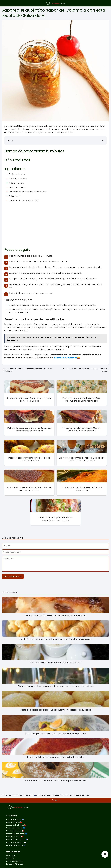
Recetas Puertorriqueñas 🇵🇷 (17, 840)
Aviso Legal (11, 855)
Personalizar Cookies (14, 861)
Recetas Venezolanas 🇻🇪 (16, 845)
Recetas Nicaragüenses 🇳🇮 (17, 834)
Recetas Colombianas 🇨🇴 (16, 825)
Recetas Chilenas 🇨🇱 (14, 822)
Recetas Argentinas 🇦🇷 (15, 819)
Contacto (10, 858)
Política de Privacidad (15, 864)
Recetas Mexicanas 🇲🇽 (15, 831)
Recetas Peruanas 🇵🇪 (14, 837)
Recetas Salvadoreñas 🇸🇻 (16, 843)
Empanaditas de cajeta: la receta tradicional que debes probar (85, 370)
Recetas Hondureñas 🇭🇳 (16, 828)
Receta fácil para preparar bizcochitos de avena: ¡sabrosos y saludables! (28, 370)
